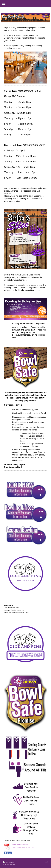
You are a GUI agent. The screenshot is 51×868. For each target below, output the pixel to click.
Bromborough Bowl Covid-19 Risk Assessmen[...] (27, 846)
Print (6, 862)
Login (47, 862)
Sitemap (12, 862)
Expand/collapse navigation (26, 4)
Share (8, 853)
